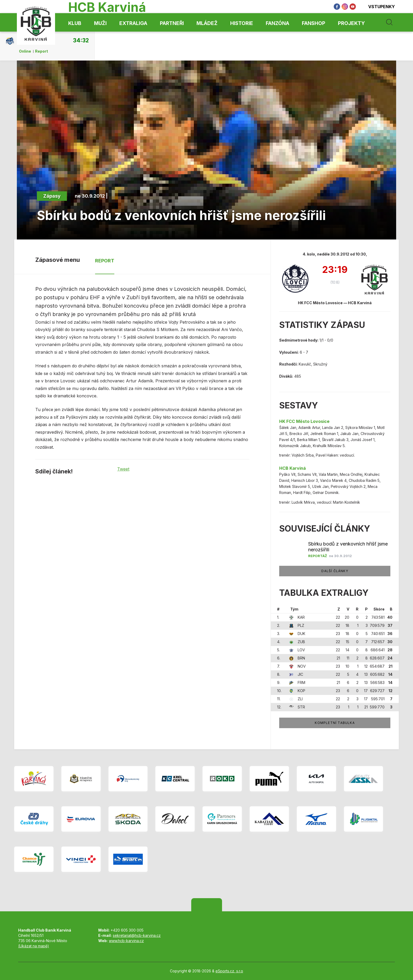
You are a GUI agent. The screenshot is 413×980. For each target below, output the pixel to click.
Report (41, 51)
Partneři (172, 23)
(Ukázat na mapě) (34, 946)
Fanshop (314, 23)
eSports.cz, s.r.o (229, 971)
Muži (100, 23)
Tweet (123, 469)
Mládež (207, 23)
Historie (242, 23)
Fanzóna (277, 23)
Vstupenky (378, 7)
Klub (75, 23)
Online (25, 51)
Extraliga (133, 23)
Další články (335, 571)
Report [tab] (105, 261)
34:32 (81, 40)
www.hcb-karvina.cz (126, 941)
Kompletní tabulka (335, 723)
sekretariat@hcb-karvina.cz (137, 935)
